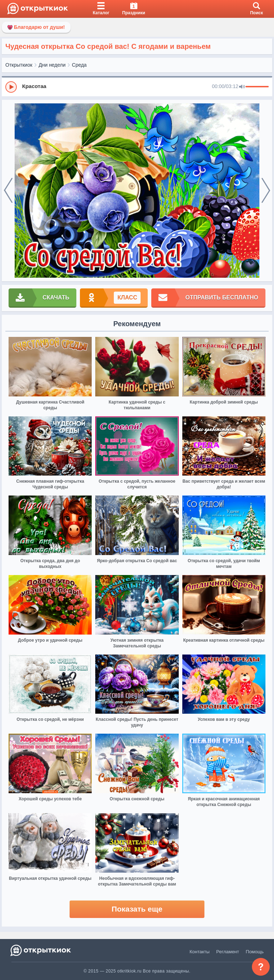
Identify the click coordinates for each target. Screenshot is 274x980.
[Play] (11, 87)
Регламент (228, 952)
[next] (266, 191)
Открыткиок (19, 65)
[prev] (8, 191)
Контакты (199, 952)
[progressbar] (257, 87)
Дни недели (52, 65)
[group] (137, 87)
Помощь (255, 952)
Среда (79, 65)
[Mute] (242, 87)
